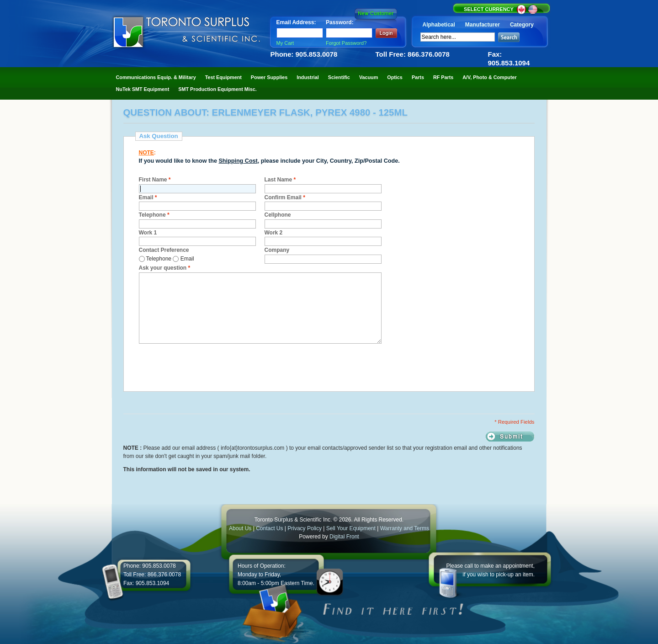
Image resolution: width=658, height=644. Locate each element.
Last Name (280, 180)
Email (148, 197)
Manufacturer (483, 25)
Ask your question (165, 268)
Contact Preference (164, 250)
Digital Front (344, 537)
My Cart (285, 43)
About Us (240, 528)
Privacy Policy (305, 528)
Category (522, 25)
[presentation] (208, 366)
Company (277, 250)
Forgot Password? (346, 43)
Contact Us (269, 528)
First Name (155, 180)
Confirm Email (285, 197)
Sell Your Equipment (352, 528)
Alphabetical (439, 25)
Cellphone (278, 215)
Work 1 (148, 233)
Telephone (154, 215)
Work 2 (274, 233)
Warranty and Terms (405, 528)
